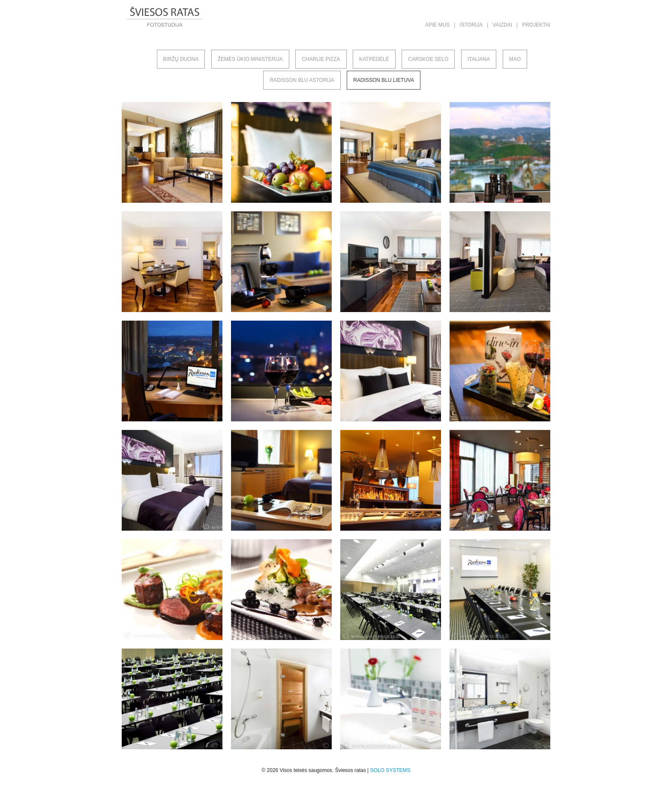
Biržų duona (181, 59)
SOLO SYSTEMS (390, 770)
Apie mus (437, 25)
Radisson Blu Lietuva (384, 80)
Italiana (479, 59)
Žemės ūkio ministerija (250, 59)
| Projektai (533, 25)
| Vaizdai (499, 25)
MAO (515, 59)
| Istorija (468, 25)
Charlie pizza (321, 59)
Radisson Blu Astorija (302, 80)
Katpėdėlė (374, 59)
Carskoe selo (428, 59)
